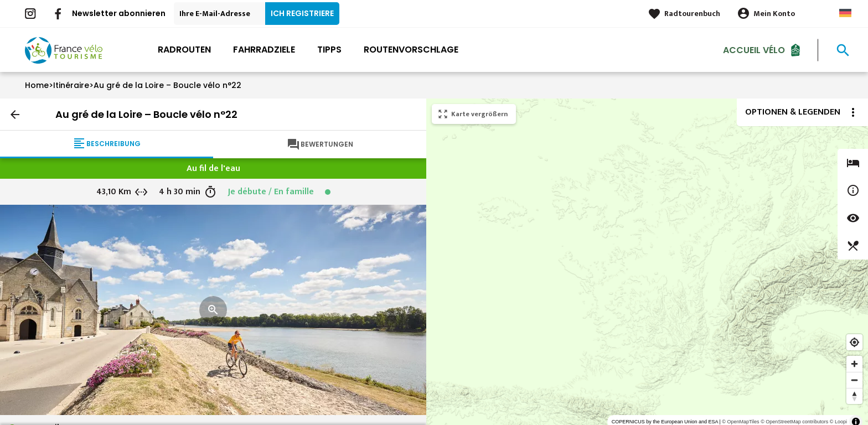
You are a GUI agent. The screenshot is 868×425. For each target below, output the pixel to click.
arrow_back (15, 115)
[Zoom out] (854, 380)
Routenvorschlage (411, 50)
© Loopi (838, 422)
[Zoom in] (854, 364)
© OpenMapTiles (740, 422)
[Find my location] (854, 342)
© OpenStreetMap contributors (794, 422)
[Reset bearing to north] (854, 396)
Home (37, 85)
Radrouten (184, 50)
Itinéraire (71, 85)
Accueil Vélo (754, 50)
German (845, 13)
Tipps (329, 50)
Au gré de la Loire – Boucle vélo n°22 (167, 85)
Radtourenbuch (692, 14)
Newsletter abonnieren (119, 13)
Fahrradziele (264, 50)
